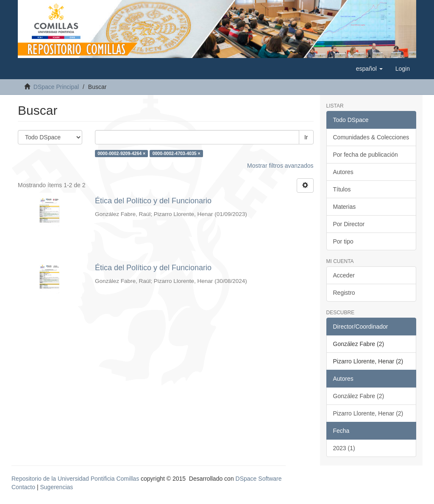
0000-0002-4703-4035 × (177, 153)
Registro (344, 293)
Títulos (342, 189)
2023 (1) (344, 448)
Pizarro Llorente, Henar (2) (368, 413)
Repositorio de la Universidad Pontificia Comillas (75, 479)
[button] (369, 69)
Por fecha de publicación (366, 155)
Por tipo (343, 241)
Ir (306, 137)
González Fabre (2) (359, 396)
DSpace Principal (56, 87)
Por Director (349, 224)
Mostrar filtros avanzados (280, 166)
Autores (343, 172)
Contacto (23, 487)
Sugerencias (56, 487)
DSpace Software (259, 479)
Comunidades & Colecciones (371, 137)
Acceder (344, 275)
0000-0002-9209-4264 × (121, 153)
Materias (345, 207)
